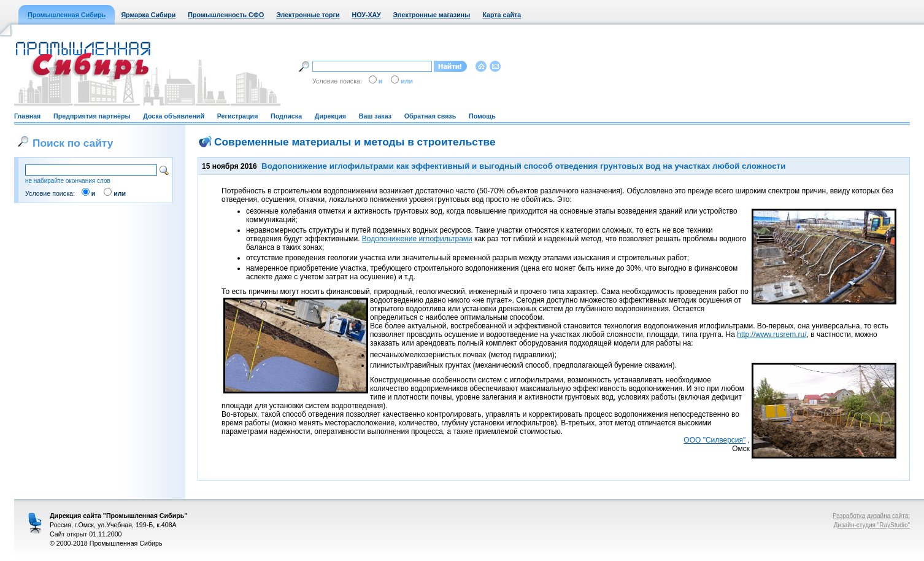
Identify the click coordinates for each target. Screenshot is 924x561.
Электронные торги (308, 15)
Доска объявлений (174, 116)
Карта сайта (502, 15)
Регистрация (238, 116)
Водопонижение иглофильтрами (417, 239)
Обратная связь (430, 116)
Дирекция (330, 116)
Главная (27, 116)
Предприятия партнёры (92, 116)
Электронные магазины (432, 15)
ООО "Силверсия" (714, 440)
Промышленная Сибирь (67, 15)
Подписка (286, 116)
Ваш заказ (375, 116)
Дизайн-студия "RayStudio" (872, 525)
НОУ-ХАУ (367, 15)
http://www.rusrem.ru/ (772, 335)
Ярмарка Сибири (148, 15)
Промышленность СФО (226, 15)
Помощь (482, 116)
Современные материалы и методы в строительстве (355, 142)
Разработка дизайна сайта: (871, 516)
